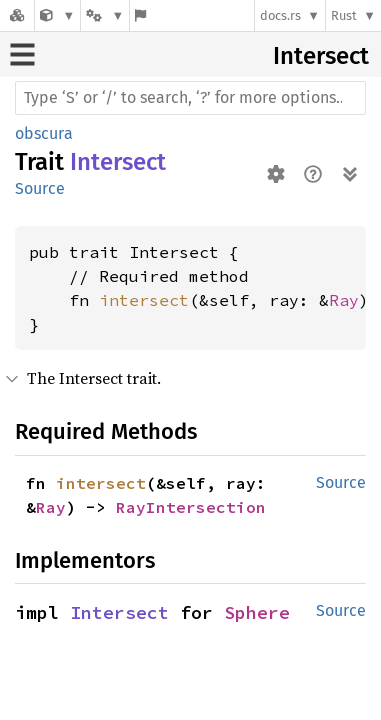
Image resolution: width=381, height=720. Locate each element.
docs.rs (280, 15)
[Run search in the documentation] (190, 98)
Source (40, 188)
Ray (344, 300)
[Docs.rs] (17, 15)
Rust (344, 15)
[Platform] (105, 15)
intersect (144, 300)
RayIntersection (191, 507)
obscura (44, 133)
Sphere (257, 612)
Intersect (321, 56)
